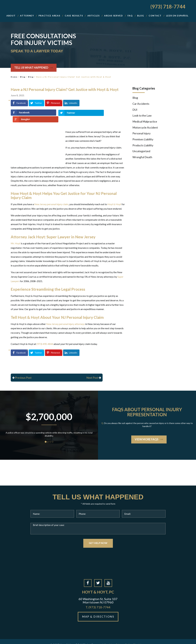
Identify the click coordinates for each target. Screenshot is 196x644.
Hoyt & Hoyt (114, 198)
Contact (155, 16)
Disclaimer (140, 638)
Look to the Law (142, 115)
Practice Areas (49, 16)
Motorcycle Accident (145, 127)
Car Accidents (141, 104)
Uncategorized (141, 151)
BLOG (141, 16)
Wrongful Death (142, 157)
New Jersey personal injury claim (51, 198)
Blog (23, 77)
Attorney (27, 16)
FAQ (130, 16)
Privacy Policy (124, 638)
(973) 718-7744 (168, 7)
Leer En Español (177, 16)
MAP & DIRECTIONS (98, 610)
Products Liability (143, 145)
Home (14, 77)
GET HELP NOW (98, 536)
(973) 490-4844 (45, 337)
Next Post (94, 371)
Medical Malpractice (145, 121)
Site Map (109, 638)
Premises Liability (143, 139)
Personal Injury (141, 133)
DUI (135, 110)
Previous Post (22, 371)
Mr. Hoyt (16, 237)
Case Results (74, 16)
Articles (94, 16)
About (11, 16)
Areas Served (113, 16)
